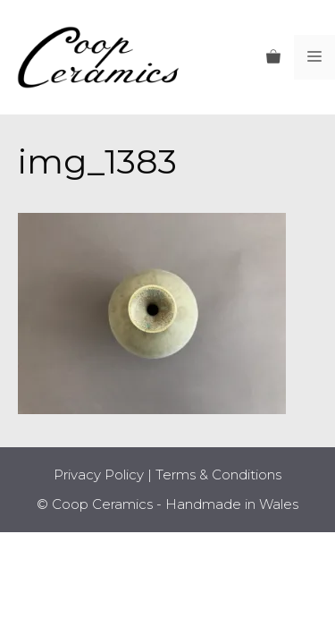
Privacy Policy (99, 475)
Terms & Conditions (218, 475)
